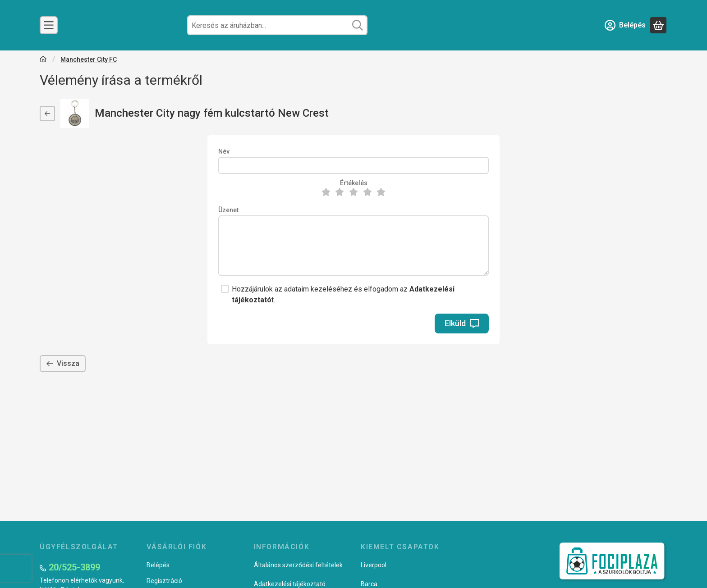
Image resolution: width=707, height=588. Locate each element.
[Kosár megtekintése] (658, 25)
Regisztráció (164, 581)
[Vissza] (47, 114)
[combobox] (277, 25)
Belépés (158, 565)
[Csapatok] (49, 25)
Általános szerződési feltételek (298, 565)
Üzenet (228, 210)
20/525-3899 (74, 567)
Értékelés (354, 183)
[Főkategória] (43, 60)
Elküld (462, 323)
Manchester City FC (89, 59)
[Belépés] (625, 25)
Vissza (63, 363)
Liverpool (374, 565)
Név (224, 151)
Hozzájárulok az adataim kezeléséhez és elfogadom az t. (343, 294)
